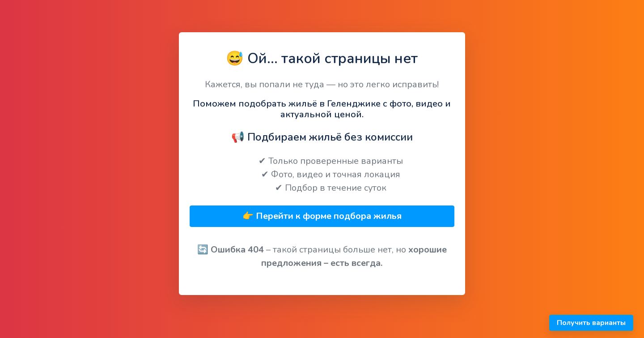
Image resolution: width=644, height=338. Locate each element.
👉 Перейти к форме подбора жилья (322, 216)
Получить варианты (591, 323)
